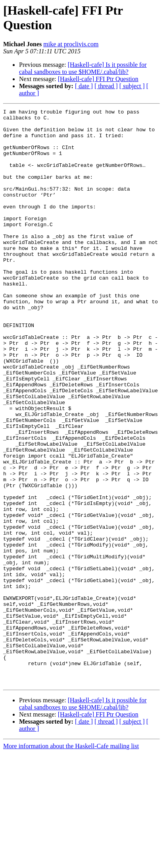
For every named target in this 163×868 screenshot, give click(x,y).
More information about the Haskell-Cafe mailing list (71, 861)
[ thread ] (106, 86)
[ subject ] (132, 86)
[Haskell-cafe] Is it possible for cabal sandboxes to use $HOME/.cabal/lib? (83, 68)
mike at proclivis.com (71, 44)
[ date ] (84, 86)
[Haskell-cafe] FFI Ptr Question (98, 79)
